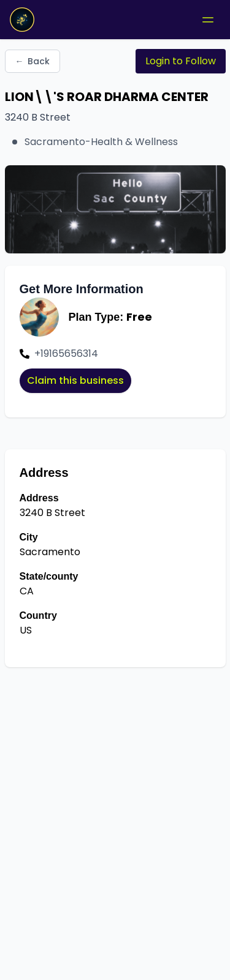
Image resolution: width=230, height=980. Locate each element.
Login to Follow (181, 61)
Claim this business (75, 380)
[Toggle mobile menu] (208, 20)
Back (33, 61)
